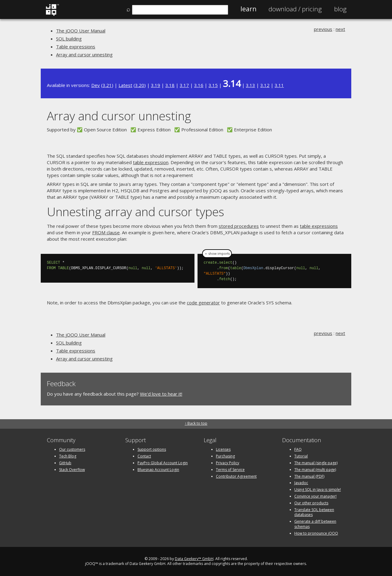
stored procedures (239, 226)
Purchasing (225, 456)
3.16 (199, 85)
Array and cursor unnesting (84, 55)
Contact (144, 456)
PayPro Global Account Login (163, 463)
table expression (151, 162)
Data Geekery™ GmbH (194, 559)
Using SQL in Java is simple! (318, 489)
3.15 (213, 85)
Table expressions (76, 47)
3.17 (184, 85)
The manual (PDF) (309, 476)
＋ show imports (217, 254)
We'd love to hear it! (161, 394)
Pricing (295, 9)
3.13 (251, 85)
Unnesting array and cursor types (136, 211)
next (340, 29)
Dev (96, 85)
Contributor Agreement (236, 476)
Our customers (72, 449)
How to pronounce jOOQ (316, 533)
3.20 (140, 85)
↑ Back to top (196, 423)
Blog (340, 9)
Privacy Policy (228, 463)
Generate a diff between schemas (315, 524)
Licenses (223, 449)
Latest (125, 85)
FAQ (298, 449)
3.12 (265, 85)
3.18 (170, 85)
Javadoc (301, 483)
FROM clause (106, 232)
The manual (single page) (316, 463)
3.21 (107, 85)
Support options (152, 449)
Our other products (311, 503)
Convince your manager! (315, 496)
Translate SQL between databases (314, 512)
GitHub (65, 463)
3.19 (156, 85)
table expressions (319, 226)
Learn (248, 9)
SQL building (69, 39)
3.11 (279, 85)
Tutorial (301, 456)
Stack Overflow (72, 470)
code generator (203, 303)
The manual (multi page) (315, 470)
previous (323, 29)
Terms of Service (230, 470)
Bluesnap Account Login (158, 470)
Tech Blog (68, 456)
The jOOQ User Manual (81, 31)
